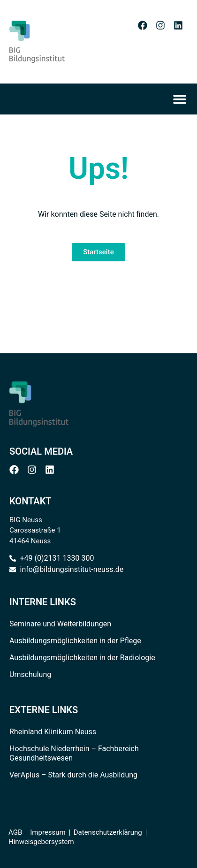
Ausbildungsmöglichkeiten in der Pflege (75, 641)
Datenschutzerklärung (108, 832)
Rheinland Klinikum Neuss (53, 732)
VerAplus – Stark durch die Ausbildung (73, 775)
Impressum (48, 832)
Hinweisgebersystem (41, 842)
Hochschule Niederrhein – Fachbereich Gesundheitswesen (74, 753)
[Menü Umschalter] (182, 99)
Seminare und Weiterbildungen (60, 624)
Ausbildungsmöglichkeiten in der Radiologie (82, 658)
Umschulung (30, 674)
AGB (15, 832)
